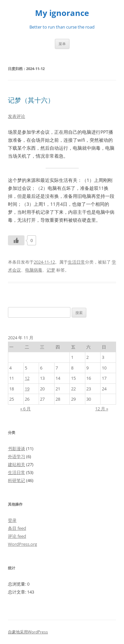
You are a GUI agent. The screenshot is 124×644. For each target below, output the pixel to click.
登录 (12, 520)
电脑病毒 (34, 270)
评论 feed (17, 536)
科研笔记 (17, 480)
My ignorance (62, 13)
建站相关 (17, 464)
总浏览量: (18, 584)
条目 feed (17, 528)
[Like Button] (16, 240)
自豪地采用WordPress (28, 632)
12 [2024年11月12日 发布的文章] (27, 378)
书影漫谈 (17, 448)
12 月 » (102, 409)
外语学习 (17, 456)
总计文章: (18, 592)
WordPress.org (22, 544)
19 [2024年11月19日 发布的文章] (27, 389)
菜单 (62, 44)
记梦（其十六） (31, 100)
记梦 (51, 270)
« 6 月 (25, 409)
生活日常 (76, 262)
